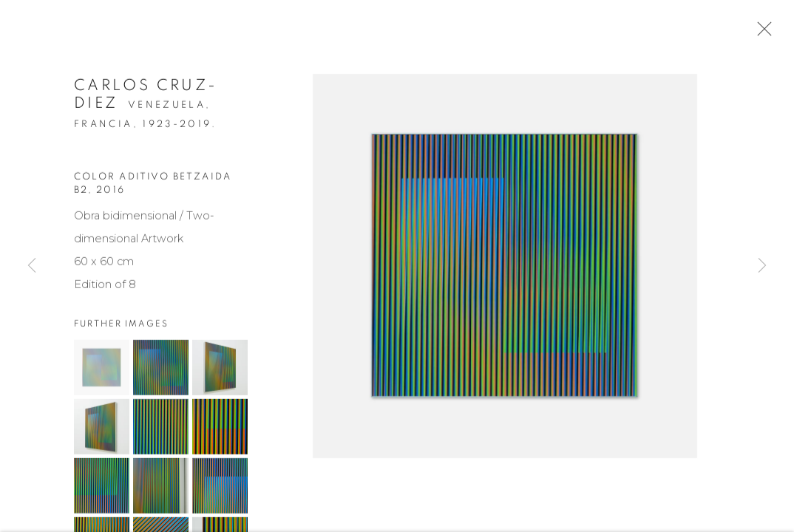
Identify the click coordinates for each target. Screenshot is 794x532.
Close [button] (761, 33)
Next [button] (762, 266)
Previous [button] (32, 266)
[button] (102, 369)
